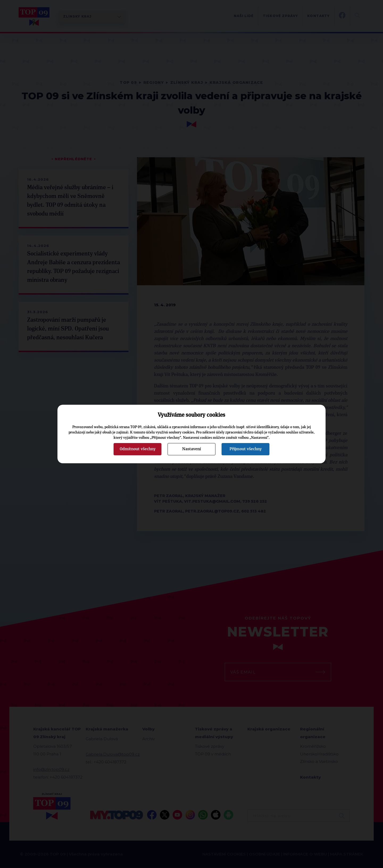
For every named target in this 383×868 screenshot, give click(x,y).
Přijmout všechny (246, 449)
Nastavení (191, 449)
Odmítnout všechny (138, 449)
